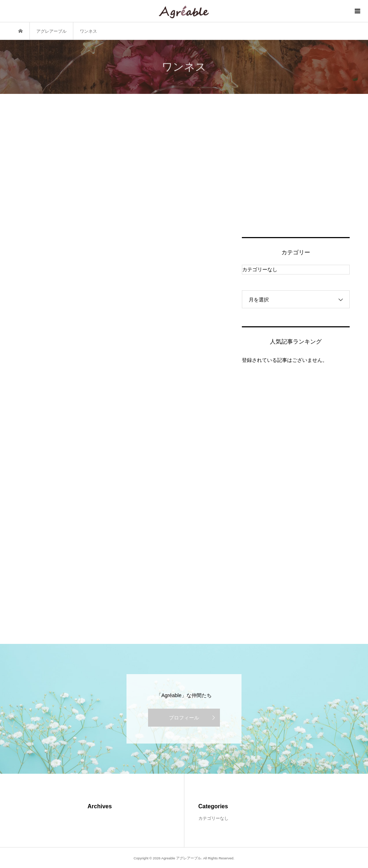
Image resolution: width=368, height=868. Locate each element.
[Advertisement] (296, 174)
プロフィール (184, 718)
